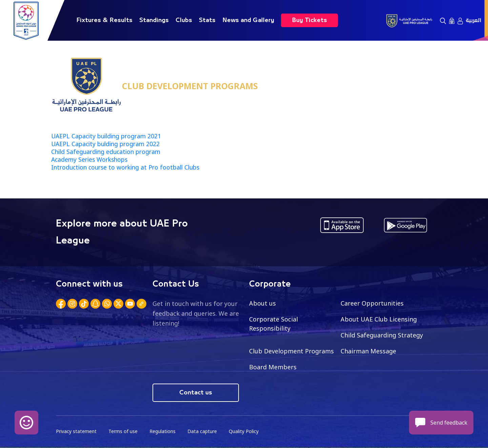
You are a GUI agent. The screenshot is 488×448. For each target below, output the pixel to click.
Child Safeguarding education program (106, 152)
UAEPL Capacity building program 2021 (106, 136)
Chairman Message (368, 351)
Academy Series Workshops (89, 159)
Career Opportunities (372, 303)
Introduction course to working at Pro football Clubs (125, 167)
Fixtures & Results (104, 20)
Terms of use (123, 431)
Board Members (273, 367)
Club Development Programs (291, 351)
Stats (207, 20)
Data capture (202, 431)
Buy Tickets (309, 20)
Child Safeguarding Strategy (382, 335)
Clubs (184, 20)
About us (262, 303)
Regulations (162, 431)
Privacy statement (76, 431)
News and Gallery (248, 20)
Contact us (196, 393)
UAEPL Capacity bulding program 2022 (105, 144)
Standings (154, 20)
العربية (473, 20)
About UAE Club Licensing (379, 319)
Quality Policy (244, 431)
